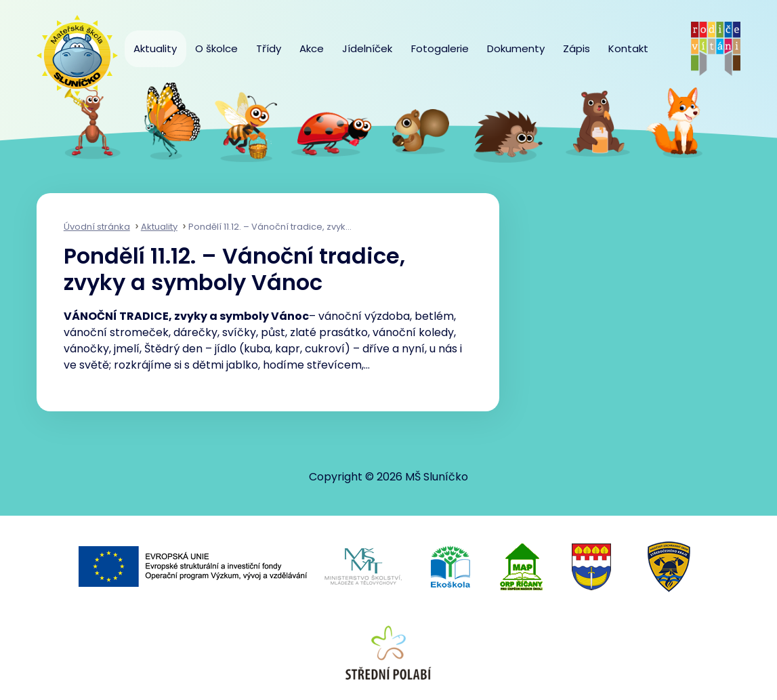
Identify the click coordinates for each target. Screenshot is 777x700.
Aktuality (155, 48)
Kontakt (628, 48)
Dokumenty (516, 48)
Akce (312, 48)
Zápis (576, 48)
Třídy (269, 48)
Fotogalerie (440, 48)
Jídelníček (367, 48)
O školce (216, 48)
